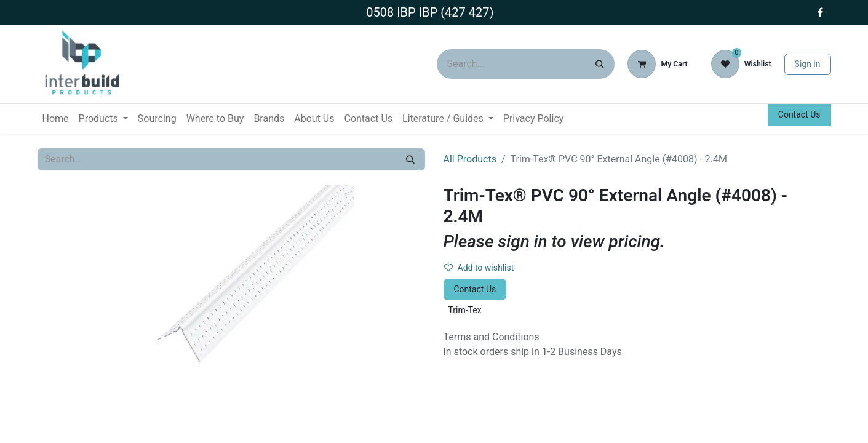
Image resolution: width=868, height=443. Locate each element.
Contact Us (799, 114)
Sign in (808, 64)
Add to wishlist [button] (479, 268)
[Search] (600, 64)
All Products (470, 159)
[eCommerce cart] (657, 64)
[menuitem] (56, 119)
